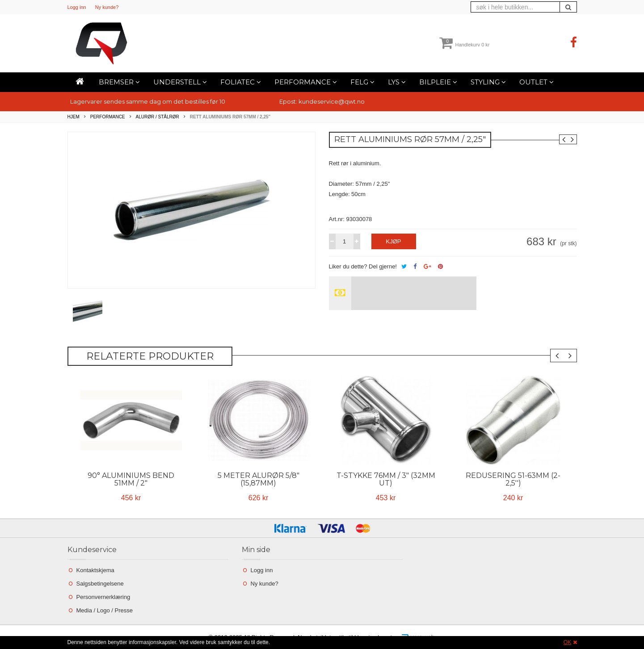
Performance (306, 82)
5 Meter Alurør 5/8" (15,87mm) (259, 479)
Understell (180, 82)
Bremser (119, 82)
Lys (397, 82)
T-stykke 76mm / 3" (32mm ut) (386, 479)
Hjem (74, 117)
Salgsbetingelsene (100, 584)
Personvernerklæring (103, 597)
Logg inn (77, 7)
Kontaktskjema (95, 570)
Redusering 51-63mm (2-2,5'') (513, 479)
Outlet (537, 82)
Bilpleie (438, 82)
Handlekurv (464, 45)
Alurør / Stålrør (158, 117)
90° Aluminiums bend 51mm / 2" (131, 479)
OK (567, 642)
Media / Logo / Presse (105, 610)
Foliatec (241, 82)
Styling (488, 82)
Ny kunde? (107, 7)
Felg (362, 82)
